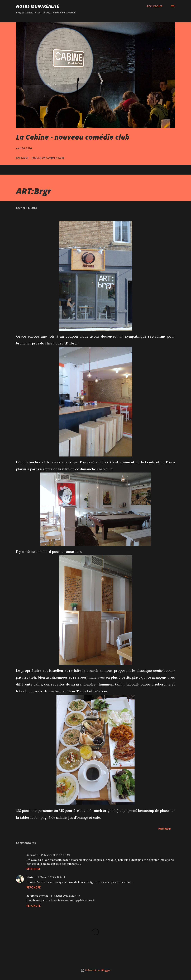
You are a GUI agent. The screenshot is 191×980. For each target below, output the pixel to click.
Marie (30, 877)
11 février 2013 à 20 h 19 (65, 896)
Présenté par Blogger (96, 970)
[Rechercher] (155, 6)
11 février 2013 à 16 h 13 (55, 855)
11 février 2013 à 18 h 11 (51, 877)
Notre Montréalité (38, 6)
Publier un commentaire (48, 158)
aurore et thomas (37, 896)
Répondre (34, 869)
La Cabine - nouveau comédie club (73, 137)
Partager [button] (22, 158)
